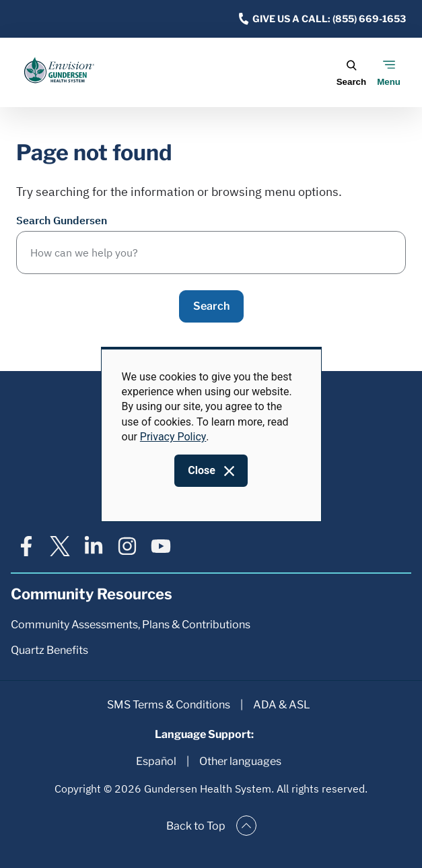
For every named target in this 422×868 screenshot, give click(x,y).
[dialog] (211, 434)
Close (202, 470)
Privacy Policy (173, 437)
